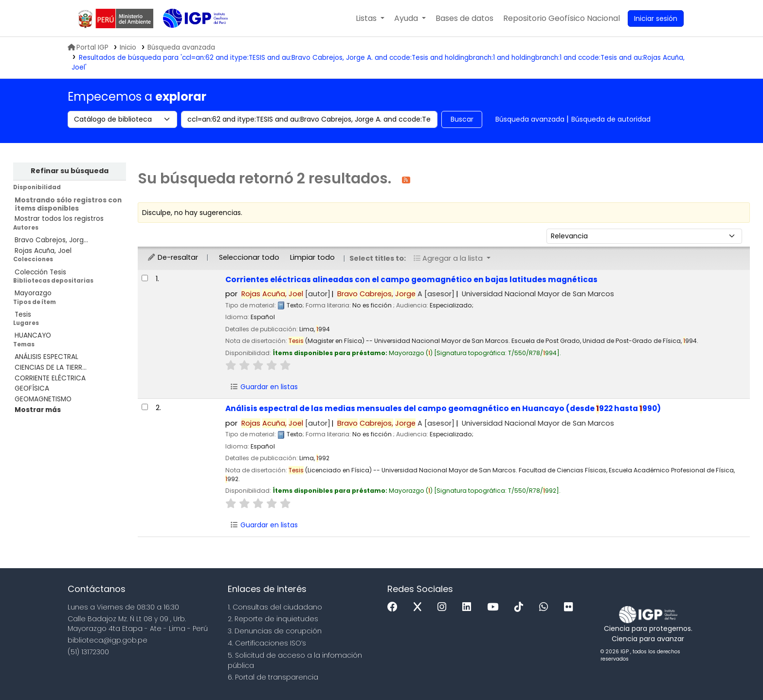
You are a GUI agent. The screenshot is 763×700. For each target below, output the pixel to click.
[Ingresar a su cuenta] (656, 18)
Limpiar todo (312, 257)
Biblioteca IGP (187, 38)
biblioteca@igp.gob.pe (108, 640)
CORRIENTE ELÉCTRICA (50, 378)
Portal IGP (88, 47)
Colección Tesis (40, 272)
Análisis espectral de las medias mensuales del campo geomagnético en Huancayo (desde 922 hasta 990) (443, 408)
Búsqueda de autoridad (611, 119)
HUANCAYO (33, 335)
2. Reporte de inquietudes (273, 619)
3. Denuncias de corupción (275, 631)
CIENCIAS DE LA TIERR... (51, 368)
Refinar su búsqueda (70, 171)
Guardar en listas (264, 387)
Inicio (128, 47)
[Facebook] (395, 607)
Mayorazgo (33, 293)
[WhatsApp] (546, 607)
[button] (370, 18)
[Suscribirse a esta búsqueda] (406, 179)
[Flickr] (571, 607)
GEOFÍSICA (32, 388)
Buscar (462, 119)
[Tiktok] (521, 607)
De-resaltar (173, 257)
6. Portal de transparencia (273, 677)
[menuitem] (562, 18)
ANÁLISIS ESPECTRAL (46, 357)
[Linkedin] (469, 607)
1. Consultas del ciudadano (275, 607)
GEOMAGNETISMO (43, 399)
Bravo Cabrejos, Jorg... (51, 240)
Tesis (23, 314)
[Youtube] (495, 607)
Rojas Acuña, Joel (43, 251)
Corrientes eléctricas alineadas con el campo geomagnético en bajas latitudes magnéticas (411, 279)
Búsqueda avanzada (530, 119)
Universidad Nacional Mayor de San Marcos (538, 294)
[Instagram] (444, 607)
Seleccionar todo (249, 257)
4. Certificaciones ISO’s (267, 643)
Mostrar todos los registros (59, 219)
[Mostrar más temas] (38, 410)
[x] (420, 607)
